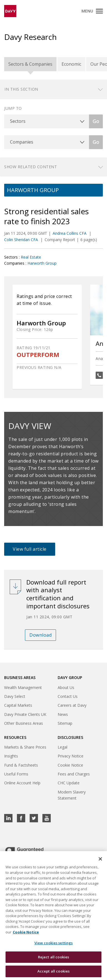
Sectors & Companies (30, 64)
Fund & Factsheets (21, 765)
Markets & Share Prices (25, 747)
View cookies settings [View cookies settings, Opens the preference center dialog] (54, 943)
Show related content (30, 167)
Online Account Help (22, 783)
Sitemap (65, 723)
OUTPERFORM (38, 355)
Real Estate (31, 257)
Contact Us (68, 696)
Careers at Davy (72, 705)
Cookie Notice (70, 765)
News (63, 714)
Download (40, 635)
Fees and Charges (74, 774)
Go (96, 121)
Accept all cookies (53, 972)
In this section (21, 89)
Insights (11, 756)
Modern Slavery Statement (72, 795)
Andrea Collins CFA (70, 233)
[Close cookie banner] (100, 859)
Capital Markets (18, 705)
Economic (71, 64)
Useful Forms (16, 774)
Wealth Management (23, 687)
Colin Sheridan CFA (22, 240)
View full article (30, 549)
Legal (63, 747)
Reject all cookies (53, 957)
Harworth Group (42, 263)
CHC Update (69, 783)
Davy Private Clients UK (25, 714)
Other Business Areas (24, 723)
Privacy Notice (71, 756)
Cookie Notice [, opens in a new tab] (26, 932)
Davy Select (15, 696)
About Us (66, 687)
